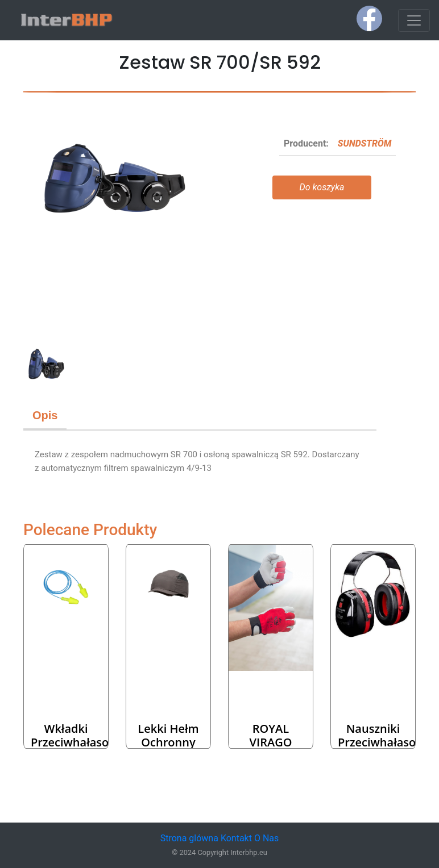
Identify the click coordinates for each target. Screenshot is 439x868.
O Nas (266, 838)
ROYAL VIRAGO (271, 735)
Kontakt (236, 838)
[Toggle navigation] (414, 20)
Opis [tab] (45, 415)
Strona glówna (189, 838)
